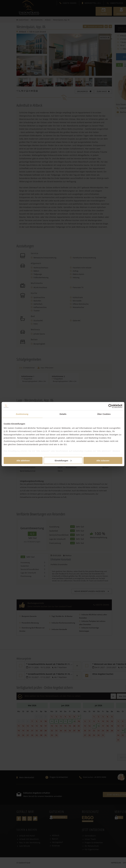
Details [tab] (63, 414)
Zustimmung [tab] (22, 414)
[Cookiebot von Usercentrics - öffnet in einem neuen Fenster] (110, 406)
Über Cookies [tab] (104, 414)
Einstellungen (63, 460)
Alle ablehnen (23, 460)
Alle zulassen (103, 460)
